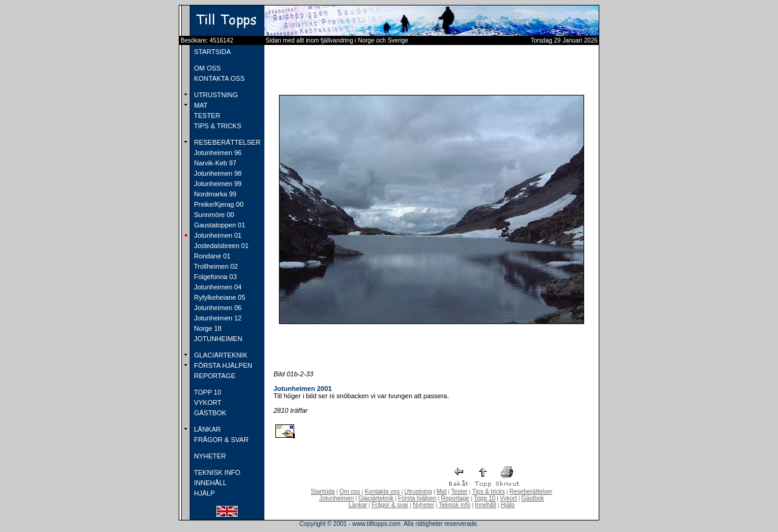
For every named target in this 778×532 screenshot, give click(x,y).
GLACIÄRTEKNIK (220, 355)
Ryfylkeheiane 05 (219, 297)
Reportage (455, 498)
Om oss (349, 492)
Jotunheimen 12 (217, 318)
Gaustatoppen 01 (219, 225)
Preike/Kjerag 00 (218, 204)
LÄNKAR (206, 429)
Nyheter (423, 505)
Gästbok (533, 498)
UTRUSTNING (215, 95)
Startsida (322, 492)
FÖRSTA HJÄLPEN (222, 365)
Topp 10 (485, 498)
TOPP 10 (207, 392)
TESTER (206, 116)
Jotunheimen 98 (217, 173)
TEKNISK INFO (216, 472)
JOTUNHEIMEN (217, 339)
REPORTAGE (214, 376)
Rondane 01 (211, 256)
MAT (200, 105)
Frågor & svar (390, 505)
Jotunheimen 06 (217, 308)
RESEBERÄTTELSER (226, 142)
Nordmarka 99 (214, 194)
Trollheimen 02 (215, 266)
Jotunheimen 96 (217, 153)
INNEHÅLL (209, 483)
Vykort (508, 498)
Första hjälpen (417, 498)
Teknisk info (455, 505)
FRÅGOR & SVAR (220, 440)
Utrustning (418, 492)
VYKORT (207, 402)
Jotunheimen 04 (217, 287)
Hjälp (508, 505)
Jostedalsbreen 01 (220, 246)
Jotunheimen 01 (217, 235)
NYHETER (209, 456)
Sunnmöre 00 (213, 215)
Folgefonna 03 (214, 277)
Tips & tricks (489, 492)
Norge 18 (207, 328)
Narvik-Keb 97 (214, 163)
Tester (459, 492)
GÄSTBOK (209, 413)
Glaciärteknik (376, 498)
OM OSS (206, 68)
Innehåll (485, 505)
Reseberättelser (531, 492)
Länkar (358, 505)
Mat (442, 492)
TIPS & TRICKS (217, 126)
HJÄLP (203, 493)
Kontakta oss (382, 492)
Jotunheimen (336, 498)
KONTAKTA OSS (218, 78)
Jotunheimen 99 (217, 184)
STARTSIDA (212, 52)
